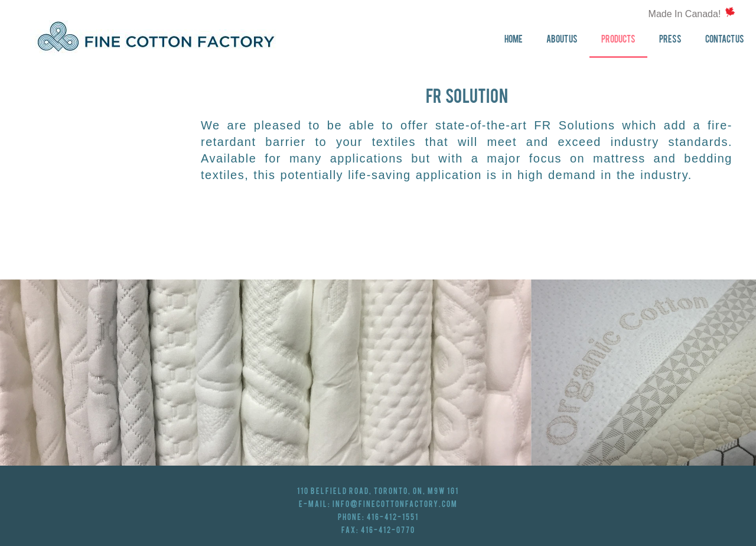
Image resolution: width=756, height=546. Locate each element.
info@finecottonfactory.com (395, 505)
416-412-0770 (388, 531)
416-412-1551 (393, 518)
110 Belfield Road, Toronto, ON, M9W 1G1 (378, 492)
